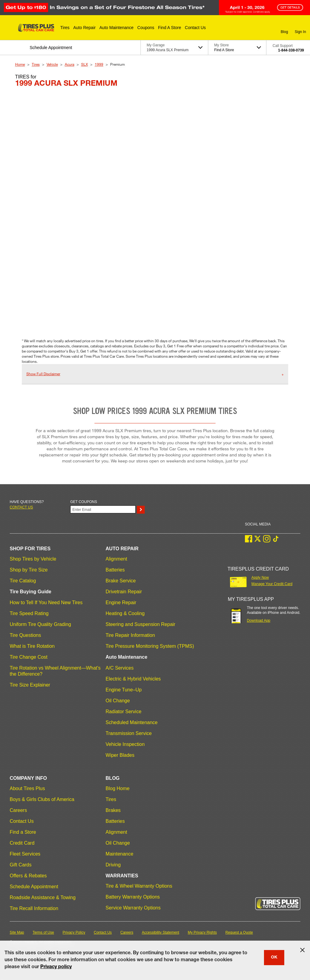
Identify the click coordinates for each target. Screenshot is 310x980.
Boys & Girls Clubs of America (42, 799)
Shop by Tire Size (29, 570)
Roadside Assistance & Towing (43, 897)
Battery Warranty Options (133, 897)
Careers (18, 810)
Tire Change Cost (29, 657)
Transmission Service (129, 733)
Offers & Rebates (28, 876)
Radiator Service (124, 712)
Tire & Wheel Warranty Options (139, 886)
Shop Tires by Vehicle (33, 559)
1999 (99, 64)
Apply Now (260, 578)
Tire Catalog (23, 581)
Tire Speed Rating (29, 613)
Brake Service (121, 581)
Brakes (113, 810)
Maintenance (120, 854)
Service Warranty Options (133, 908)
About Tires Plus (27, 788)
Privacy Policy (74, 932)
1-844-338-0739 (291, 50)
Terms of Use (43, 932)
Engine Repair (121, 603)
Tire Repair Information (130, 635)
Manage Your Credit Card (272, 584)
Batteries (115, 570)
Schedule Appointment (34, 887)
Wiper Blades (120, 755)
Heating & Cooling (125, 613)
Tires (36, 64)
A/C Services (120, 668)
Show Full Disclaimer (43, 374)
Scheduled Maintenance (132, 722)
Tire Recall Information (34, 908)
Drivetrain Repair (124, 592)
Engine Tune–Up (124, 690)
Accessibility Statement (161, 932)
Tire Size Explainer (30, 685)
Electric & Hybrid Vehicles (133, 679)
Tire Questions (25, 635)
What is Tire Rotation (32, 646)
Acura (69, 64)
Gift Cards (21, 865)
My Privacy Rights (202, 932)
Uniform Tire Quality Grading (40, 624)
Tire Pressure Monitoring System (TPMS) (150, 646)
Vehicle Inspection (125, 744)
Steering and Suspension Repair (140, 624)
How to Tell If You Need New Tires (46, 603)
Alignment (116, 559)
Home (20, 64)
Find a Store (23, 832)
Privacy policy (56, 967)
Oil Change (118, 701)
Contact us (21, 507)
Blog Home (118, 788)
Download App (258, 621)
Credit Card (22, 843)
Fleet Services (25, 854)
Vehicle (52, 64)
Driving (113, 865)
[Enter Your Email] (103, 509)
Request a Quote (239, 932)
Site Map (17, 932)
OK (274, 958)
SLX (84, 64)
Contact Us (22, 821)
